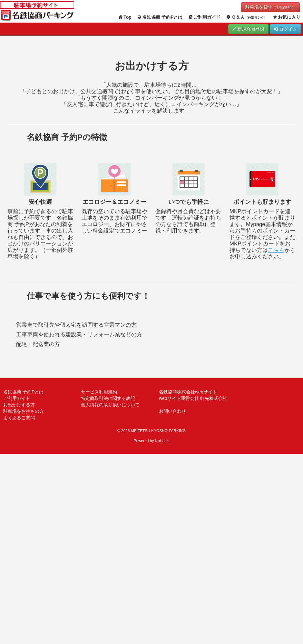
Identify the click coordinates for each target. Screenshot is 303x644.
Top (125, 17)
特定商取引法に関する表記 (108, 398)
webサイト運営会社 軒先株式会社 (193, 398)
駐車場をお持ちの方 (24, 411)
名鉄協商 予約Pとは (160, 17)
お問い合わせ (172, 411)
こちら (276, 250)
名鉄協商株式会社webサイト (188, 392)
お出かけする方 (19, 405)
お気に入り (287, 17)
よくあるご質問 (19, 418)
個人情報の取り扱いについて (110, 405)
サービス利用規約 (99, 392)
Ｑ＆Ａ (246, 17)
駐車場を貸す (270, 7)
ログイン (286, 29)
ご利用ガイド (204, 17)
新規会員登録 (248, 29)
